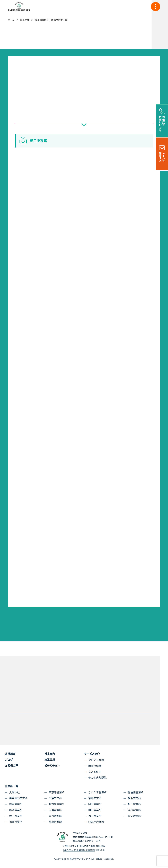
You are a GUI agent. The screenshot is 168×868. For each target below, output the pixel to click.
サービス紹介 (92, 754)
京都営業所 (95, 798)
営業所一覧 (11, 786)
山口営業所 (95, 810)
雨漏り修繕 (95, 766)
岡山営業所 (95, 804)
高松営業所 (55, 816)
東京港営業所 (57, 792)
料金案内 (50, 754)
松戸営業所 (16, 804)
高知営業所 (134, 816)
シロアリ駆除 (96, 760)
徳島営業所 (55, 822)
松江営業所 (134, 804)
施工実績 (50, 760)
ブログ (9, 760)
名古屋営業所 (57, 804)
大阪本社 (14, 792)
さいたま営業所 (97, 792)
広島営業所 (55, 810)
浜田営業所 (16, 816)
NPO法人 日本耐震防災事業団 (79, 850)
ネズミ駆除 (95, 772)
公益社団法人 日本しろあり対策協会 (81, 846)
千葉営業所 (55, 798)
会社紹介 (10, 754)
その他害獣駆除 (97, 778)
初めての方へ (52, 766)
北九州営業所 (96, 822)
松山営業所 (95, 816)
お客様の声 (11, 766)
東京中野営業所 (18, 798)
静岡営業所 (16, 810)
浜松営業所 (134, 810)
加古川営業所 (136, 792)
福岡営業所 (16, 822)
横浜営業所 (134, 798)
